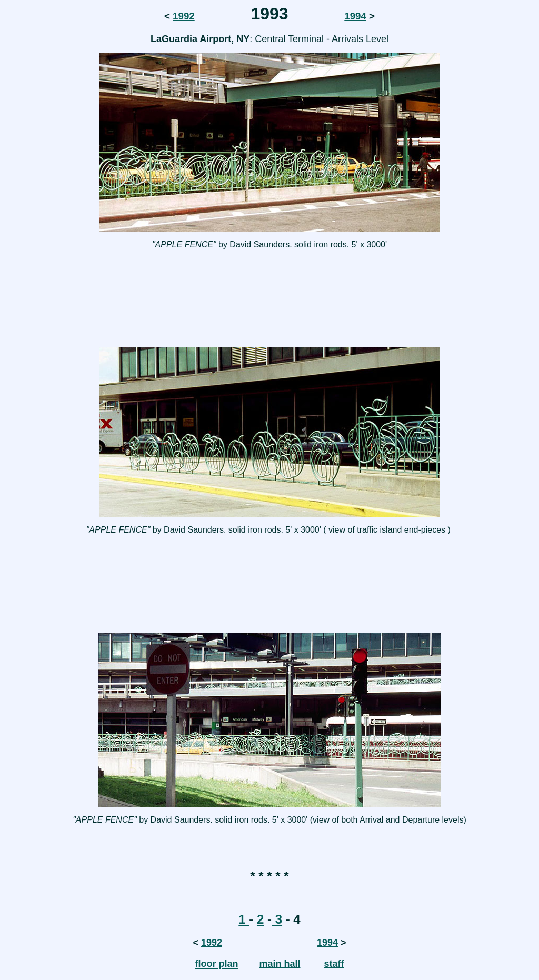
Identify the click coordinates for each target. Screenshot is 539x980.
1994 (355, 16)
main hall (280, 964)
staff (334, 964)
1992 (184, 16)
